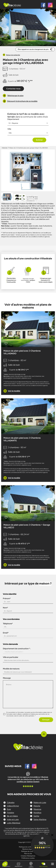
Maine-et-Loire (40, 802)
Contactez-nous (13, 89)
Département (13, 119)
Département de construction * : (28, 651)
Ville (9, 129)
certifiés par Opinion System (28, 782)
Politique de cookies (28, 851)
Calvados (11, 802)
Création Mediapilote (28, 856)
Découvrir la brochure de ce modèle (20, 101)
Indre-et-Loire (13, 819)
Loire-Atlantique (14, 823)
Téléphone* (28, 625)
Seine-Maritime (40, 819)
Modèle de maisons (28, 670)
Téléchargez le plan (13, 96)
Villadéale (5, 148)
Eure (9, 809)
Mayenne (37, 809)
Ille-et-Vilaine (12, 816)
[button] (5, 864)
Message (28, 694)
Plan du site (28, 854)
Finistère (11, 813)
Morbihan (37, 813)
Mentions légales (28, 849)
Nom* (28, 609)
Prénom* (28, 600)
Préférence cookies (28, 858)
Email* (28, 634)
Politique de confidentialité (28, 847)
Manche (37, 806)
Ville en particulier (28, 659)
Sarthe (36, 816)
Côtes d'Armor (13, 806)
